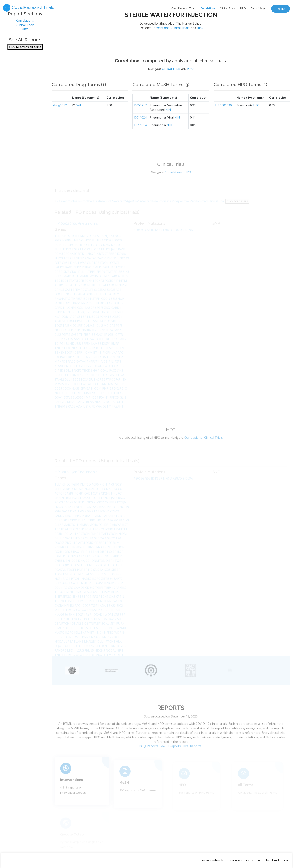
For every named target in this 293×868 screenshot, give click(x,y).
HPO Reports (192, 755)
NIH (168, 119)
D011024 (140, 126)
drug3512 (60, 114)
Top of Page (258, 8)
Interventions (71, 787)
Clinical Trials (228, 8)
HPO (243, 8)
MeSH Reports (171, 755)
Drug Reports (148, 755)
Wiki (79, 114)
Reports (281, 9)
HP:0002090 (223, 114)
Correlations (208, 8)
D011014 (140, 134)
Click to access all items (25, 49)
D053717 (140, 114)
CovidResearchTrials (184, 8)
